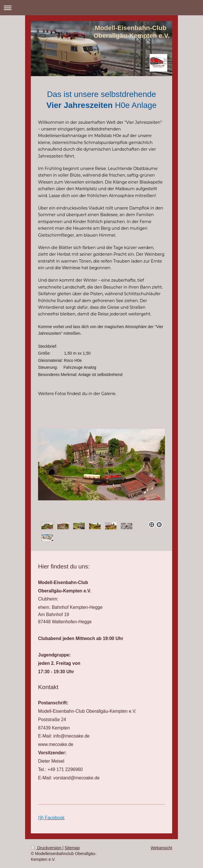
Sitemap (72, 848)
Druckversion (47, 848)
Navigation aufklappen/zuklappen (101, 8)
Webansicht (161, 848)
